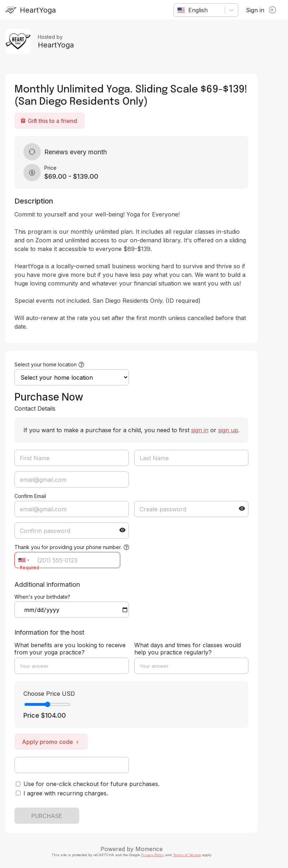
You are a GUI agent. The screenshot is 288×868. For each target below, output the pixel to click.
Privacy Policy (153, 855)
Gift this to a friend (49, 121)
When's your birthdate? (42, 597)
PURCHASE (47, 816)
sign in (200, 430)
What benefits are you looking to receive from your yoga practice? (70, 649)
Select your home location (46, 364)
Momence (149, 849)
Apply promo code (51, 742)
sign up (228, 430)
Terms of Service (187, 855)
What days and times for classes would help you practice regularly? (188, 649)
